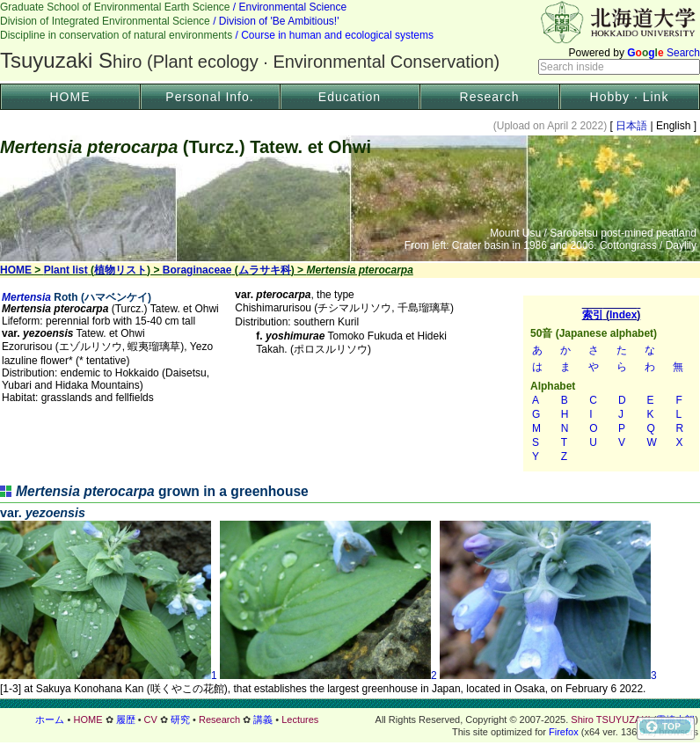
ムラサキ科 (265, 270)
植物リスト (120, 270)
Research (490, 97)
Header (350, 40)
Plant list (66, 270)
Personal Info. (209, 97)
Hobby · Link (630, 97)
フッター (350, 719)
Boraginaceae (197, 270)
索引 (611, 383)
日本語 (632, 126)
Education (350, 97)
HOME (70, 97)
